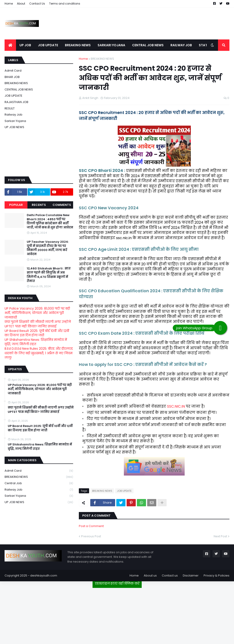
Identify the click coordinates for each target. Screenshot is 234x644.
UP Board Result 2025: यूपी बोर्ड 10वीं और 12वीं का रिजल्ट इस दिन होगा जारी (37, 333)
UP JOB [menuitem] (25, 45)
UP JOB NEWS (14, 127)
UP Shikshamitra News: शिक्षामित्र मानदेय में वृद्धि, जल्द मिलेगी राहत (36, 342)
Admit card (13, 71)
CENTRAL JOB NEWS (19, 89)
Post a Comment (91, 526)
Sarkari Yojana (15, 121)
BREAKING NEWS (102, 59)
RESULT (10, 108)
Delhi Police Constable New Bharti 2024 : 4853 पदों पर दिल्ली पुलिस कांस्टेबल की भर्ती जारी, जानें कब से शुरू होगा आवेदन (50, 221)
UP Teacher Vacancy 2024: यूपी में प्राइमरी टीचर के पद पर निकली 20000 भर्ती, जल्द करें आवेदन (48, 248)
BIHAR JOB (12, 77)
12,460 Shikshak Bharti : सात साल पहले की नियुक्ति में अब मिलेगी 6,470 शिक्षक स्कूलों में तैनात (49, 275)
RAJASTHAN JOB (16, 102)
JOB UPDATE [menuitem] (48, 45)
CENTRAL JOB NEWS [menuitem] (148, 45)
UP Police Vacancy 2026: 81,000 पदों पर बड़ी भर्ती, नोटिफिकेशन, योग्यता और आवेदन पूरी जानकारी (37, 313)
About (21, 4)
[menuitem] (10, 45)
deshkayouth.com (44, 575)
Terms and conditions (65, 4)
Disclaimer (191, 575)
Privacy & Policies (217, 575)
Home (9, 4)
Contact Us (37, 4)
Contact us (170, 575)
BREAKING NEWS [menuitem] (78, 45)
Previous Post (91, 536)
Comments (62, 205)
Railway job (13, 115)
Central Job (39, 483)
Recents (39, 205)
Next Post (220, 536)
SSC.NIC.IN (176, 406)
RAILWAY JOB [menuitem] (181, 45)
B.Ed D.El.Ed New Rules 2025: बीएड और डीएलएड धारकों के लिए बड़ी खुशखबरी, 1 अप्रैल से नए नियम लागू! (39, 353)
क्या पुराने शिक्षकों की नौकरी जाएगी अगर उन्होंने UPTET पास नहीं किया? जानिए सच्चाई (38, 324)
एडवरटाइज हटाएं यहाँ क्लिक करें (117, 583)
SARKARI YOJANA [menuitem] (111, 45)
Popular (16, 205)
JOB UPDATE (124, 491)
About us (150, 575)
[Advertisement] (117, 614)
